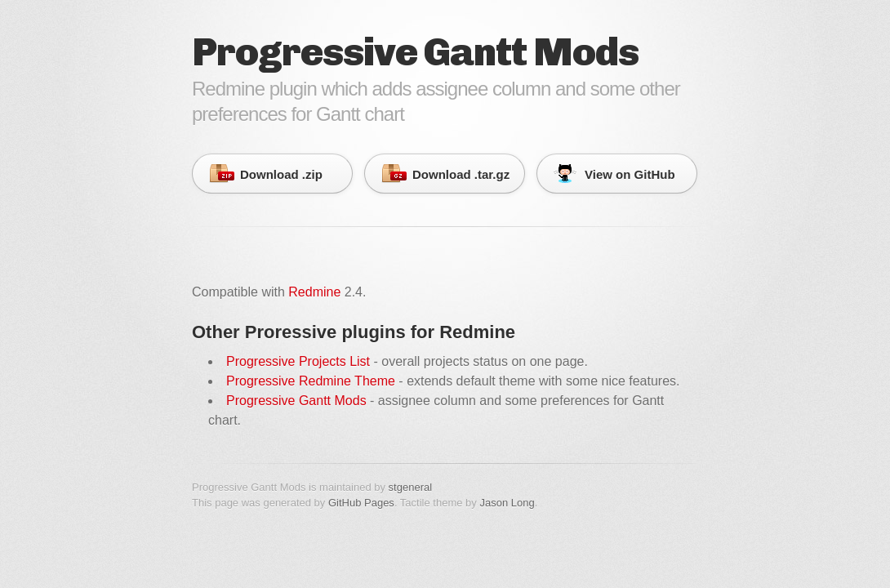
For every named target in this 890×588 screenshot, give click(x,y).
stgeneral (410, 487)
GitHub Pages (361, 503)
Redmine (314, 292)
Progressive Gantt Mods (296, 401)
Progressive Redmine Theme (311, 381)
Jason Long (507, 503)
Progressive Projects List (298, 361)
